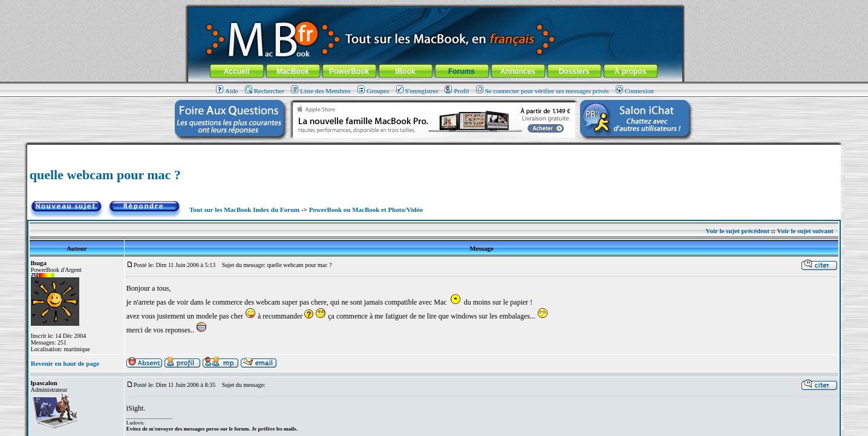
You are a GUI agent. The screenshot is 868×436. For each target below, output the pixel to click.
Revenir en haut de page (65, 363)
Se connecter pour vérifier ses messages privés (543, 91)
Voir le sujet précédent (738, 231)
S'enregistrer (417, 91)
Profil (457, 91)
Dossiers (574, 71)
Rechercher (265, 91)
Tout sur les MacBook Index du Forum (244, 210)
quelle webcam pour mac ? (105, 175)
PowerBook (349, 71)
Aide (227, 91)
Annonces (518, 71)
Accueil (237, 71)
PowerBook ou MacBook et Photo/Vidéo (366, 210)
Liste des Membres (321, 91)
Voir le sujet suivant (805, 231)
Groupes (373, 91)
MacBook (292, 71)
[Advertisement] (434, 149)
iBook (405, 71)
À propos (631, 71)
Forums (462, 71)
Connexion (635, 91)
